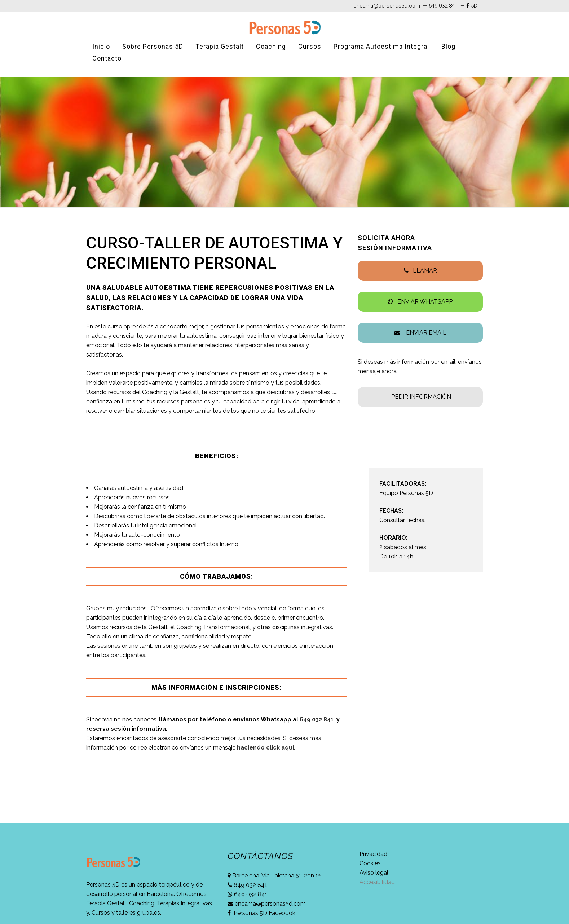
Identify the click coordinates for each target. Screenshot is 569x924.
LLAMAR (425, 271)
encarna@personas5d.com (387, 6)
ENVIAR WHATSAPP (425, 302)
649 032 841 (442, 6)
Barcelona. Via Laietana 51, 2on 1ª (276, 876)
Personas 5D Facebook (264, 913)
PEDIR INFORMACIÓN (421, 397)
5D (474, 6)
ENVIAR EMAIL (424, 333)
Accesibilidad (377, 882)
